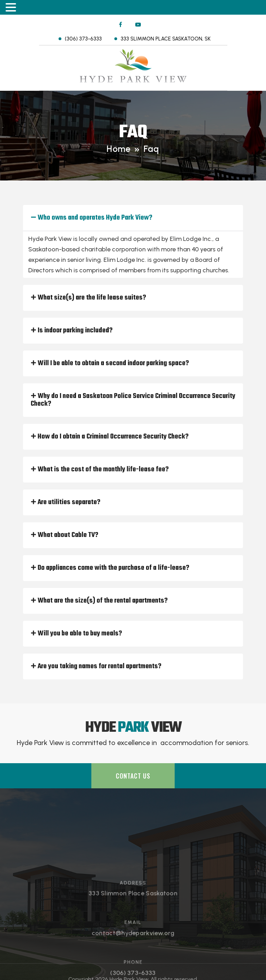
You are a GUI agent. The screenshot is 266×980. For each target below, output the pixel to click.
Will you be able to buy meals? (80, 633)
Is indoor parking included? (75, 330)
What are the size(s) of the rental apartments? (103, 601)
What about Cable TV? (68, 535)
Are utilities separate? (69, 502)
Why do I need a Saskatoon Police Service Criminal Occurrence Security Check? (133, 400)
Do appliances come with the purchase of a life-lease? (113, 568)
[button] (133, 218)
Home (119, 149)
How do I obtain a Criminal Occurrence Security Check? (113, 437)
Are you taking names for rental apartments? (100, 666)
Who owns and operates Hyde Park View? (95, 218)
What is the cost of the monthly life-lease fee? (103, 469)
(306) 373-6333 (83, 39)
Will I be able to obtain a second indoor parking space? (113, 363)
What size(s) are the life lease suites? (92, 298)
